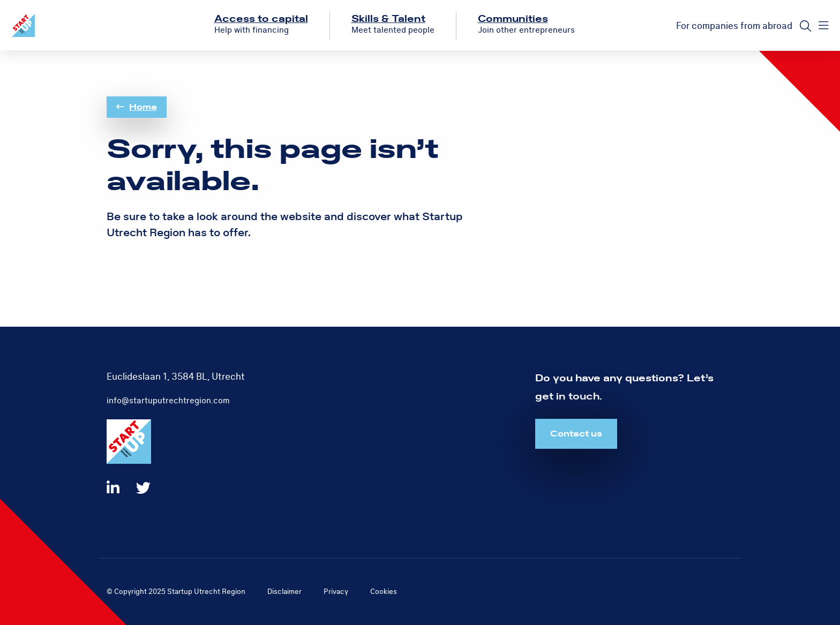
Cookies (384, 592)
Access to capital (261, 19)
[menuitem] (261, 25)
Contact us (576, 434)
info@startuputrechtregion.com (168, 401)
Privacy (336, 592)
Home (137, 107)
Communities (513, 19)
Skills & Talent (388, 19)
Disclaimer (284, 592)
